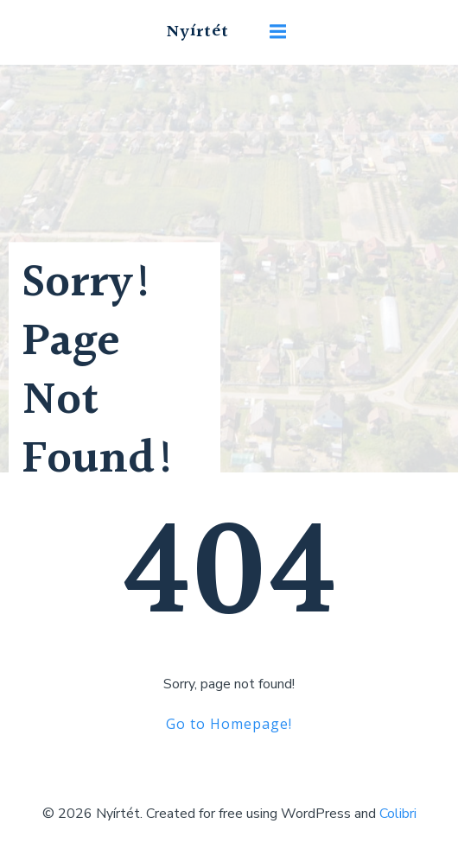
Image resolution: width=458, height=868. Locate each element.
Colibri (398, 814)
